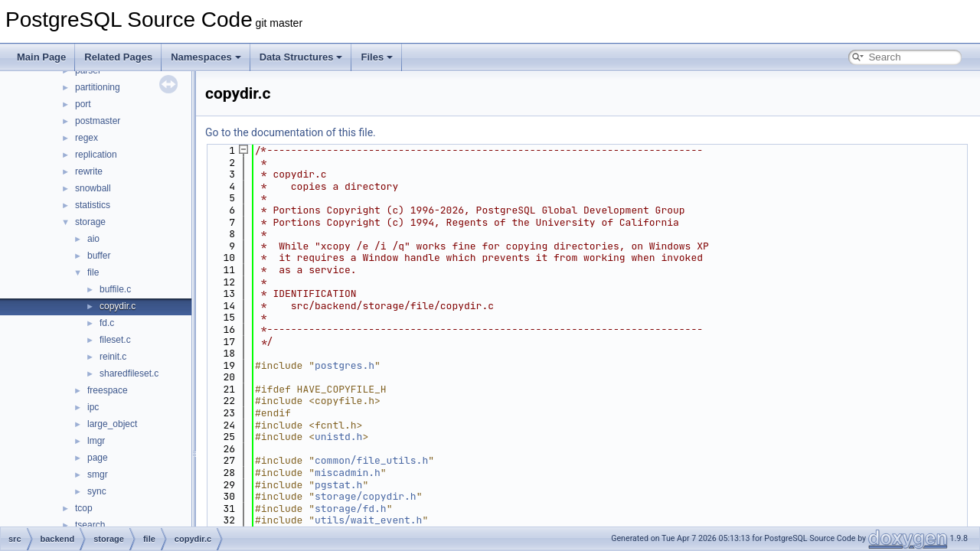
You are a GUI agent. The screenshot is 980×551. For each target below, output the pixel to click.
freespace (108, 390)
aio (93, 239)
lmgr (96, 441)
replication (96, 155)
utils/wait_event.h (368, 520)
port (83, 104)
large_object (112, 424)
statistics (93, 205)
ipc (93, 407)
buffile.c (115, 289)
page (98, 458)
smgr (98, 474)
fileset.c (115, 340)
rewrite (89, 171)
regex (87, 138)
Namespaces (206, 57)
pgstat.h (338, 485)
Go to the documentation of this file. (291, 132)
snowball (93, 188)
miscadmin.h (348, 473)
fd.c (107, 323)
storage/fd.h (351, 509)
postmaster (98, 121)
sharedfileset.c (129, 373)
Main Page (41, 57)
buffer (99, 256)
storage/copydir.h (366, 496)
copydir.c (118, 306)
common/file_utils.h (371, 460)
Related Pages (118, 57)
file (93, 272)
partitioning (98, 87)
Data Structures (301, 57)
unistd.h (338, 437)
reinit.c (113, 357)
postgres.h (345, 365)
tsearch (90, 525)
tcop (84, 508)
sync (97, 491)
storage (90, 222)
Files (377, 57)
